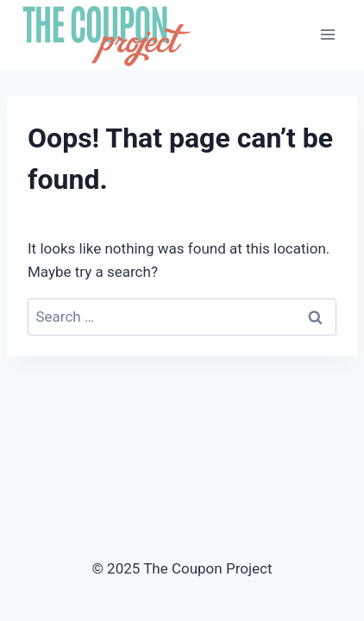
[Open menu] (327, 34)
